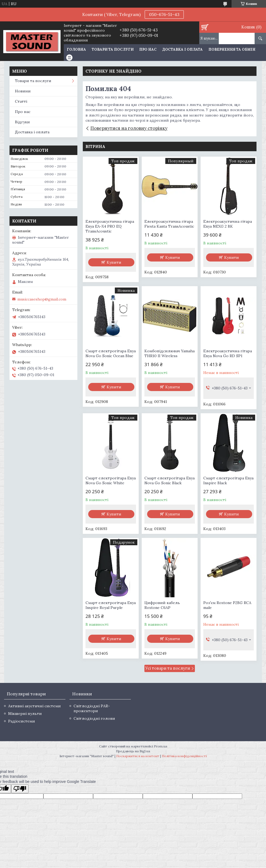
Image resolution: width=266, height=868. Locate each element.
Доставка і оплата (183, 49)
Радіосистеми (22, 721)
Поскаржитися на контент (138, 756)
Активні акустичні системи (34, 706)
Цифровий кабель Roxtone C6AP (162, 605)
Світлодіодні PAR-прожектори (92, 708)
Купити (114, 262)
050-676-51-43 (164, 14)
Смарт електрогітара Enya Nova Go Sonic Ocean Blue (111, 353)
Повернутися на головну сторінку (129, 128)
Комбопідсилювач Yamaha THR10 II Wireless (170, 353)
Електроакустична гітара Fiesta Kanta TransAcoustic (169, 224)
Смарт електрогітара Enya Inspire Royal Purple (111, 605)
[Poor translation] (20, 789)
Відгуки (22, 122)
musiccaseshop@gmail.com (42, 299)
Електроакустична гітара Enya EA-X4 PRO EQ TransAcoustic (110, 226)
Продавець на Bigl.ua (133, 751)
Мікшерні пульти (25, 714)
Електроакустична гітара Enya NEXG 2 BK (228, 224)
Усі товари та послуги (168, 668)
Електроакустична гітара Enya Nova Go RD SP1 (228, 353)
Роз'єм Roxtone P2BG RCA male (227, 605)
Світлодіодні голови (94, 718)
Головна (76, 49)
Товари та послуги (113, 49)
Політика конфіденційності (184, 756)
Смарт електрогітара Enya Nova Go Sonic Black (170, 480)
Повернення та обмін (232, 49)
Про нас (148, 49)
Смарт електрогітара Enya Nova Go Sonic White (111, 480)
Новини (23, 91)
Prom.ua (161, 746)
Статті (21, 101)
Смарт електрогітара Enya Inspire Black (228, 480)
